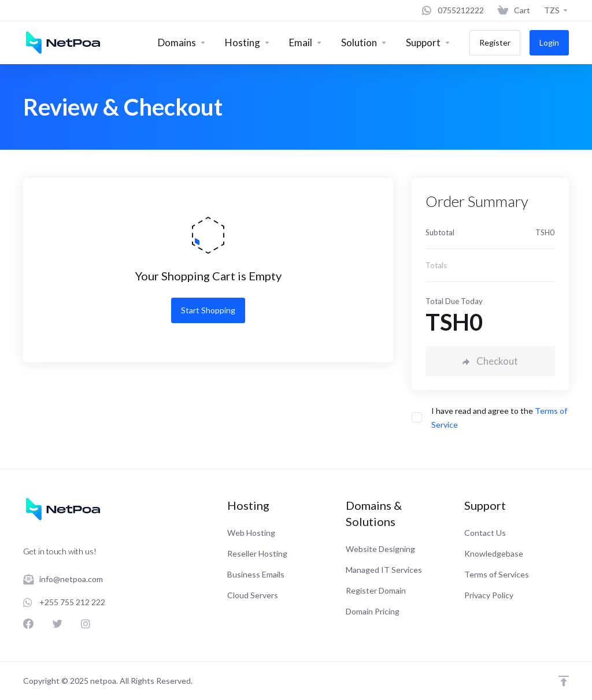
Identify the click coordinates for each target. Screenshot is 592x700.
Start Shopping (208, 310)
